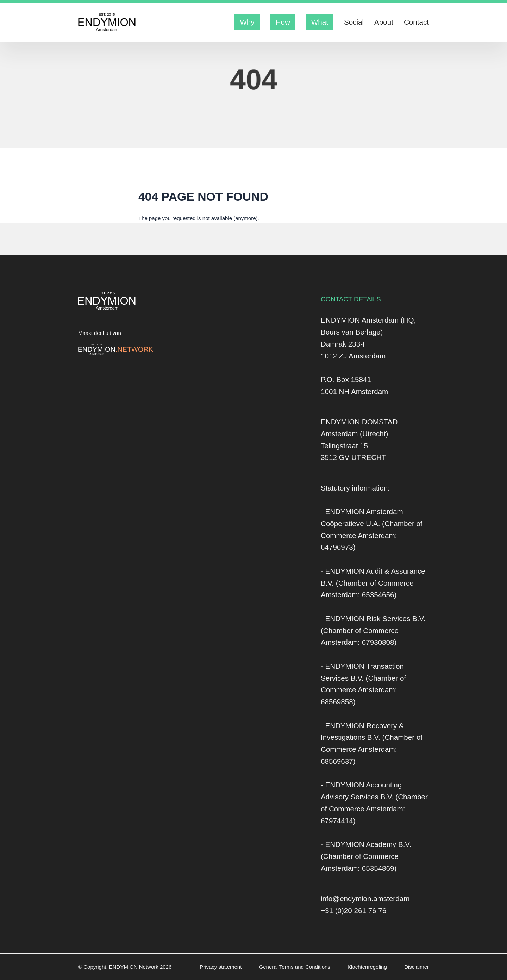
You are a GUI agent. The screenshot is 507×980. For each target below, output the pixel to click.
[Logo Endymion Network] (116, 349)
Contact (416, 22)
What (320, 22)
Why (247, 22)
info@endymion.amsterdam (365, 898)
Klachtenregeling (368, 967)
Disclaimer (417, 967)
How (283, 22)
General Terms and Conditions (296, 967)
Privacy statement (221, 967)
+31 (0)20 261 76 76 (353, 910)
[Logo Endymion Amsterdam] (107, 22)
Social (354, 22)
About (384, 22)
